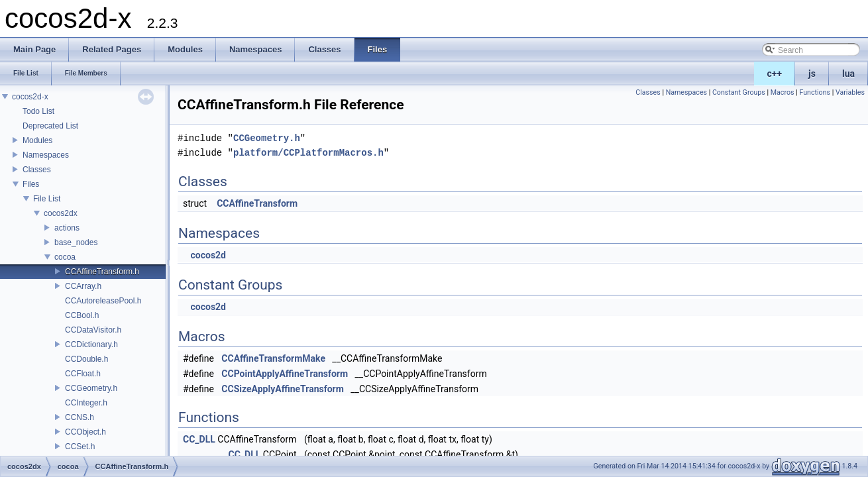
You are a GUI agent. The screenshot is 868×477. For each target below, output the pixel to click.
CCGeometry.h (91, 388)
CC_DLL (199, 439)
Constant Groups (739, 92)
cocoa (65, 257)
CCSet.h (80, 447)
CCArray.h (83, 286)
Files (31, 184)
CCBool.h (82, 315)
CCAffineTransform (257, 203)
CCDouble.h (86, 359)
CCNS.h (80, 417)
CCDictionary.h (91, 344)
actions (67, 228)
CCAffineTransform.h (102, 272)
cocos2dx (61, 213)
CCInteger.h (86, 403)
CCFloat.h (83, 374)
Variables (850, 92)
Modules (37, 140)
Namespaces (46, 155)
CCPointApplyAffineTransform (285, 374)
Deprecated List (50, 126)
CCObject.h (85, 432)
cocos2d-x (30, 97)
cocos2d (208, 255)
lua (848, 74)
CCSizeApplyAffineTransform (283, 389)
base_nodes (76, 242)
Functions (815, 92)
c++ (775, 74)
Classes (37, 170)
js (812, 74)
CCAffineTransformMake (273, 358)
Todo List (38, 111)
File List (47, 199)
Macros (783, 92)
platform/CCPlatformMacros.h (308, 153)
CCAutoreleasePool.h (103, 301)
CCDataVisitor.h (93, 330)
